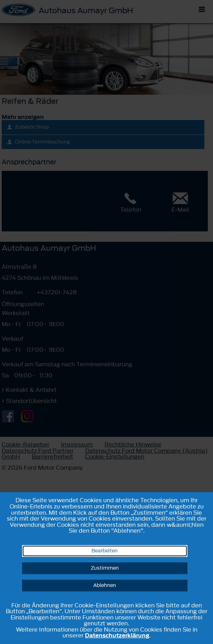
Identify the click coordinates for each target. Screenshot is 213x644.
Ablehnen (105, 585)
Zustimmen (105, 568)
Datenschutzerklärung (117, 635)
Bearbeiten (105, 551)
